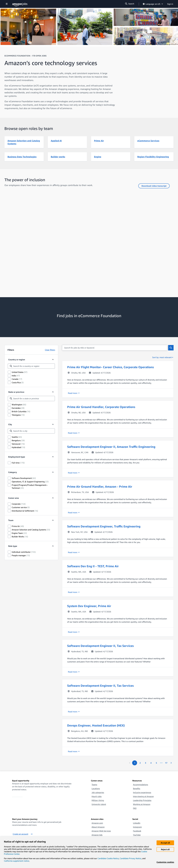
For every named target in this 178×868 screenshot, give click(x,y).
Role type (13, 546)
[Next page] (171, 763)
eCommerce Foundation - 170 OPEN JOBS (25, 56)
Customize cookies (165, 862)
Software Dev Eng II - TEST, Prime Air (93, 566)
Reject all (165, 849)
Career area (14, 498)
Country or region (17, 360)
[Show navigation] (7, 4)
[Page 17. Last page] (166, 763)
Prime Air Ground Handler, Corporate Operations (101, 407)
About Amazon (98, 827)
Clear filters (50, 350)
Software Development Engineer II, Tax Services (100, 646)
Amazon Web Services (101, 831)
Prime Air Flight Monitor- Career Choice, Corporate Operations (111, 367)
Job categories (98, 792)
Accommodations (141, 785)
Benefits (137, 788)
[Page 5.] (156, 763)
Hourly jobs (97, 796)
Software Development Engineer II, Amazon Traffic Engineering (111, 447)
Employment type (17, 457)
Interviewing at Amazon (143, 796)
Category (13, 472)
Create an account (23, 834)
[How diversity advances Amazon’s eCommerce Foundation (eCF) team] (89, 242)
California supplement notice (17, 861)
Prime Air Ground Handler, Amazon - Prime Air (100, 487)
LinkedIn (137, 823)
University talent (99, 804)
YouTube (137, 835)
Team (11, 520)
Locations (96, 788)
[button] (118, 379)
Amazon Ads (97, 835)
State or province (16, 392)
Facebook (137, 831)
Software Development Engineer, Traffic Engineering (104, 526)
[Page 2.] (140, 763)
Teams (94, 785)
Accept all (165, 843)
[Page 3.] (145, 763)
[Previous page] (130, 763)
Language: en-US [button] (153, 4)
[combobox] (31, 366)
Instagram (137, 827)
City (10, 424)
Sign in (170, 4)
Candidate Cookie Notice (108, 858)
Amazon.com (97, 823)
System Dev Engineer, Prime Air (89, 606)
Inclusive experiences (142, 792)
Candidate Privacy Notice (130, 858)
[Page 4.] (151, 763)
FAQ (135, 808)
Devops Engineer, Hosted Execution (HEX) (96, 725)
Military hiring (98, 800)
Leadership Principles (142, 800)
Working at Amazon (142, 804)
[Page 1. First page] (135, 763)
